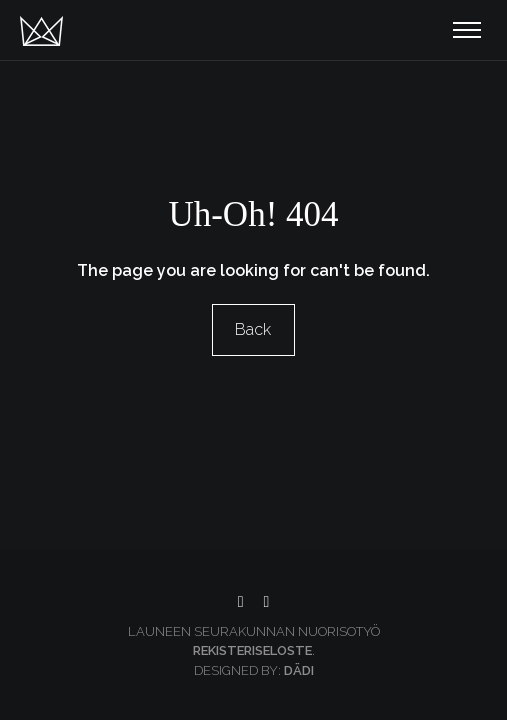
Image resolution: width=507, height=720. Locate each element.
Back (254, 329)
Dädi (299, 670)
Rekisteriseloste (252, 650)
